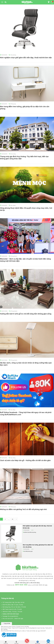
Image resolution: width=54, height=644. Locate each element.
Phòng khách (14, 256)
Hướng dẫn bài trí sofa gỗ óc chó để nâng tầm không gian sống (26, 314)
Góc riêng (13, 154)
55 (13, 519)
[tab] (6, 2)
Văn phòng (13, 55)
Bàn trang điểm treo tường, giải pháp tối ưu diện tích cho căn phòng (38, 546)
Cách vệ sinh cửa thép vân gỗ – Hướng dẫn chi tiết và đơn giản (25, 460)
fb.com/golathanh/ (13, 616)
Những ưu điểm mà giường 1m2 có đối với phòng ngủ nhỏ (23, 509)
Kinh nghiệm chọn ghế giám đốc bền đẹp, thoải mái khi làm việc (26, 58)
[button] (7, 624)
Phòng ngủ (13, 104)
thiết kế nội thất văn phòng (30, 532)
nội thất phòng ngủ (28, 551)
